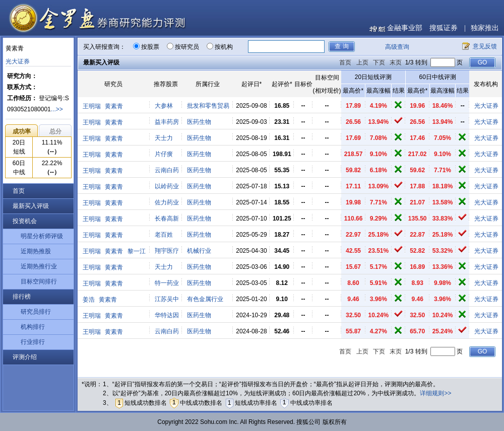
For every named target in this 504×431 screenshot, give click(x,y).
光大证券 (18, 61)
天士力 (164, 138)
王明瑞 (92, 106)
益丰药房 (167, 122)
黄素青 (114, 106)
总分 (55, 131)
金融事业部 (405, 28)
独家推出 (485, 28)
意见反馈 (485, 46)
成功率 (22, 131)
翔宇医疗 (167, 251)
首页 (19, 191)
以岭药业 (167, 186)
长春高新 (167, 219)
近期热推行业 (39, 266)
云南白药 (167, 170)
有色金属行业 (205, 299)
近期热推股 (36, 251)
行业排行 (33, 342)
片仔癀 (164, 154)
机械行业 (199, 251)
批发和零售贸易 (208, 106)
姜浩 (89, 300)
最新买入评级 (31, 206)
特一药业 (167, 283)
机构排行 (33, 327)
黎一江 (137, 251)
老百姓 (164, 235)
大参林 (164, 106)
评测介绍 (25, 357)
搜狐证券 (444, 28)
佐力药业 (167, 202)
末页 (396, 62)
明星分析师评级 (42, 236)
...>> (57, 109)
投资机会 (25, 221)
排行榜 (22, 297)
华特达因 (167, 315)
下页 (379, 62)
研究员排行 (36, 312)
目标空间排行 (39, 281)
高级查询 (397, 47)
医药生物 (199, 122)
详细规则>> (435, 393)
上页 (362, 62)
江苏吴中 (167, 299)
